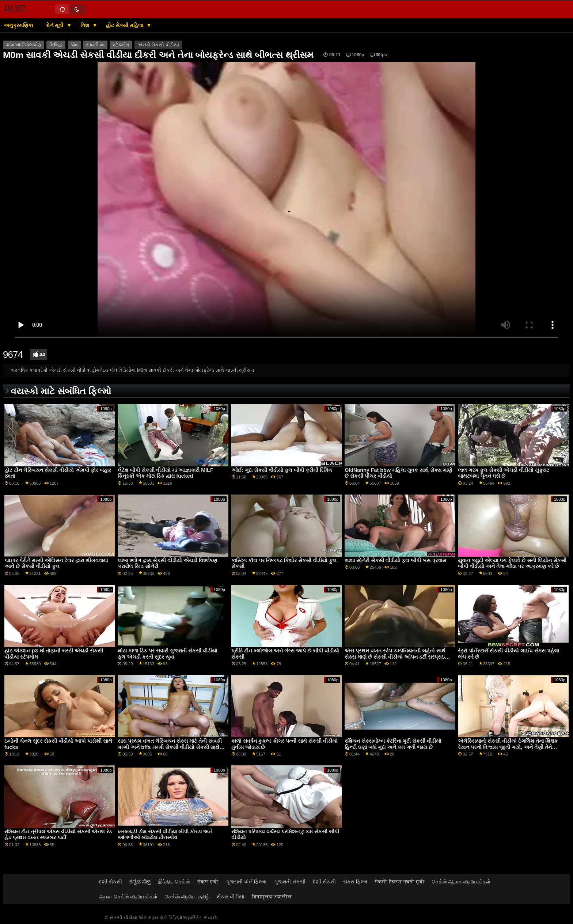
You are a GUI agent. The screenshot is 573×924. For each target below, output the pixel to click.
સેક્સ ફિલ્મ (355, 882)
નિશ (86, 25)
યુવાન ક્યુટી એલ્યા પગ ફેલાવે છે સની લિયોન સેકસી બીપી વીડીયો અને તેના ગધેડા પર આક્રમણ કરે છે (512, 563)
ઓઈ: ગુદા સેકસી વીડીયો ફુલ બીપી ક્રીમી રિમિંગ (282, 470)
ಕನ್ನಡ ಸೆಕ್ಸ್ (140, 882)
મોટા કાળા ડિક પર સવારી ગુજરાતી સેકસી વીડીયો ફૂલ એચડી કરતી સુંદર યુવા (168, 654)
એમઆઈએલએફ (24, 45)
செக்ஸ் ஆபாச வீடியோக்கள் (461, 882)
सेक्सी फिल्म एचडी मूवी (400, 882)
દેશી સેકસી (111, 882)
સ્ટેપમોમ (121, 45)
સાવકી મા (95, 45)
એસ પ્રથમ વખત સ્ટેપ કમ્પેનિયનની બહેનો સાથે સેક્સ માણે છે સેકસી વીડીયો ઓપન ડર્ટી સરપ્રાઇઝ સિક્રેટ (397, 657)
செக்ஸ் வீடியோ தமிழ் (187, 897)
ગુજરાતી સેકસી (290, 882)
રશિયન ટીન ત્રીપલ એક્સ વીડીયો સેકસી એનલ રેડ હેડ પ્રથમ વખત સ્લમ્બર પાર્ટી (58, 835)
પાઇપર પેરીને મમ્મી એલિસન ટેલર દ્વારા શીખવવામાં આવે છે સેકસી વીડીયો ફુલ (56, 563)
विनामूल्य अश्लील (272, 897)
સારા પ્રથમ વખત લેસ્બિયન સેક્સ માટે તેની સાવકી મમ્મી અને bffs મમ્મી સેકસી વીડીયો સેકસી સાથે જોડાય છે (170, 747)
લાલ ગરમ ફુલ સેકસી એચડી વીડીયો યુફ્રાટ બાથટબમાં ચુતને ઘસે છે (504, 473)
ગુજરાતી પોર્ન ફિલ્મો (246, 882)
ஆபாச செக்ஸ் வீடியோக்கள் (128, 897)
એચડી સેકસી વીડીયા (158, 45)
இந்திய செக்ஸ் (174, 882)
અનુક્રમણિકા (18, 25)
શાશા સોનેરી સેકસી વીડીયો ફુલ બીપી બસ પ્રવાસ (395, 560)
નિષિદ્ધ (56, 45)
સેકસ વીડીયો (231, 897)
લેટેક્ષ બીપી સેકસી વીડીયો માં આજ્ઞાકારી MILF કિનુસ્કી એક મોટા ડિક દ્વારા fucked (165, 473)
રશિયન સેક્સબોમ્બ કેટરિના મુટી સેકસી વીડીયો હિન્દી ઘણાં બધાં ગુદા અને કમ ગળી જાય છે (393, 744)
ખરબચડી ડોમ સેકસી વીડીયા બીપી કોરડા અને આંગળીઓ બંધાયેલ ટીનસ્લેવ (165, 835)
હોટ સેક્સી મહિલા (125, 25)
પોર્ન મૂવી (55, 25)
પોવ (74, 45)
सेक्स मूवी (208, 882)
